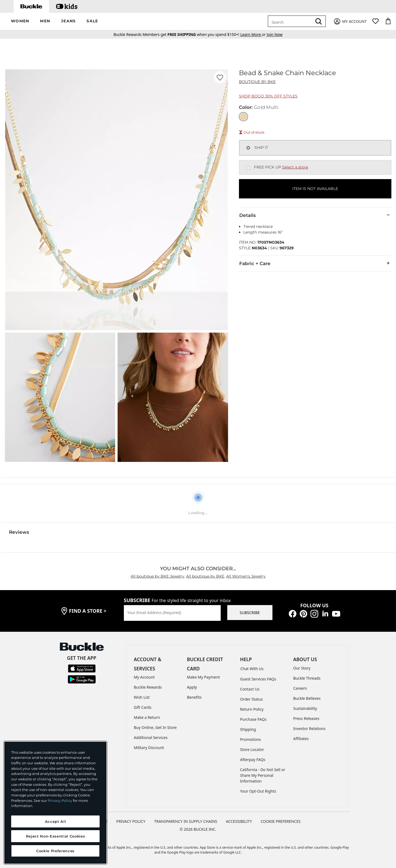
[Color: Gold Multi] (243, 117)
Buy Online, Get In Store (155, 727)
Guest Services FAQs (258, 679)
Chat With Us (252, 669)
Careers (300, 688)
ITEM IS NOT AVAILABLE (315, 189)
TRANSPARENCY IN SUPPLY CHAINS (186, 821)
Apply (192, 687)
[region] (55, 803)
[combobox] (291, 21)
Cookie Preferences (281, 821)
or (254, 34)
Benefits (194, 697)
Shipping (248, 729)
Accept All (56, 821)
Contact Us (250, 689)
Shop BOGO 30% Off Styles (268, 96)
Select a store (295, 167)
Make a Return (147, 717)
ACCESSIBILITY (239, 821)
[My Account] (350, 21)
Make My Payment (203, 677)
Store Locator (252, 749)
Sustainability (305, 708)
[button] (20, 21)
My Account (144, 677)
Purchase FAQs (253, 719)
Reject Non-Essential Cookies (55, 836)
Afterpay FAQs (253, 760)
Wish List (142, 697)
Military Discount (149, 748)
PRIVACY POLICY (131, 821)
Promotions (251, 739)
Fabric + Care (315, 263)
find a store (88, 611)
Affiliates (301, 739)
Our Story (302, 668)
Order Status (251, 699)
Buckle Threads (307, 678)
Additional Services (151, 737)
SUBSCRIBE (250, 613)
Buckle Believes (307, 698)
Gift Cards (143, 707)
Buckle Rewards (148, 687)
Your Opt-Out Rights (258, 791)
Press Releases (306, 718)
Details (315, 215)
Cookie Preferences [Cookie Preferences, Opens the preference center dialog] (55, 851)
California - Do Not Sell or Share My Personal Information (263, 775)
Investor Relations (309, 729)
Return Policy (252, 709)
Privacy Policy (60, 800)
